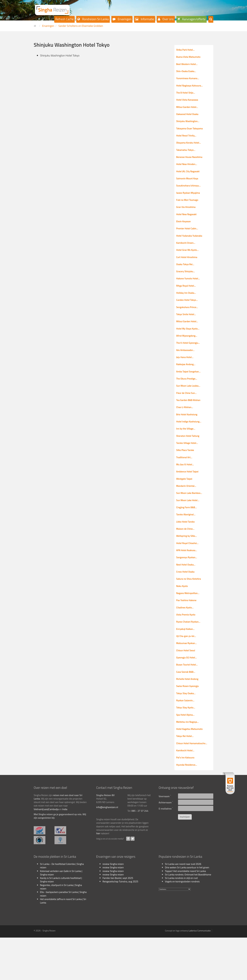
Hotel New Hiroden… (188, 171)
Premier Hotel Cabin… (189, 239)
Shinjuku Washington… (189, 126)
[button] (211, 19)
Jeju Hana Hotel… (186, 375)
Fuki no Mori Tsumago (189, 209)
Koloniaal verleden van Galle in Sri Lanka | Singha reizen (61, 915)
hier (98, 876)
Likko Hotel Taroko (187, 550)
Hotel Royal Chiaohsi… (189, 572)
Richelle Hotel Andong (189, 716)
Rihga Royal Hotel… (187, 300)
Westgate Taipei (185, 504)
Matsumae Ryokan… (188, 678)
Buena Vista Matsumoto (190, 58)
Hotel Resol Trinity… (188, 141)
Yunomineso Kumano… (189, 80)
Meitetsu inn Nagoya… (189, 762)
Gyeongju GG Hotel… (188, 693)
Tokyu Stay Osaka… (187, 731)
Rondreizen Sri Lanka (95, 19)
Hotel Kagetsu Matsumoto (191, 769)
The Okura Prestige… (188, 398)
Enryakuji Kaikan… (187, 663)
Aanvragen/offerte (194, 19)
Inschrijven (185, 859)
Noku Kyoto (183, 618)
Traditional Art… (185, 481)
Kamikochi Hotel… (186, 792)
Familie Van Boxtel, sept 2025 (118, 920)
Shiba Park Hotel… (187, 50)
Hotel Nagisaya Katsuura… (191, 88)
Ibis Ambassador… (187, 368)
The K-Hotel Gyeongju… (190, 360)
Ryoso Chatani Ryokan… (190, 656)
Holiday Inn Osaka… (187, 307)
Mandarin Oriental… (188, 512)
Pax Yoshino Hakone (188, 633)
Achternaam (166, 844)
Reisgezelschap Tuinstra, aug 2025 (120, 924)
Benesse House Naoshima (191, 164)
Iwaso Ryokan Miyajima (190, 201)
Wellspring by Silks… (188, 565)
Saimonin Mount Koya (189, 186)
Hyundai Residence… (188, 807)
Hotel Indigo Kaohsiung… (190, 444)
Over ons (168, 19)
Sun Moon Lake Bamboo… (191, 519)
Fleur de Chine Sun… (188, 413)
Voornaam (165, 838)
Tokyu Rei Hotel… (186, 777)
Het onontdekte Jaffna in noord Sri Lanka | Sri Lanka (63, 943)
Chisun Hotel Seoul (187, 686)
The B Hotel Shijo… (187, 95)
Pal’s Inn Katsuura (186, 799)
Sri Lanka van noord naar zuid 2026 (183, 906)
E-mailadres (166, 850)
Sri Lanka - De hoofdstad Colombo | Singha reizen (62, 908)
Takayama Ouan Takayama (191, 133)
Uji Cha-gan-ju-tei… (187, 671)
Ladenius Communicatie (200, 973)
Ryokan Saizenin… (187, 739)
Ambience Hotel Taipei (189, 497)
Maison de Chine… (187, 557)
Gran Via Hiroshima (187, 217)
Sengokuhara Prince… (189, 322)
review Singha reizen (113, 906)
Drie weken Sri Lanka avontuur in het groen (187, 910)
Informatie (147, 19)
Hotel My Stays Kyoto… (189, 345)
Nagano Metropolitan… (189, 625)
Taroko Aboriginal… (187, 542)
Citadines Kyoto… (186, 640)
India (65, 851)
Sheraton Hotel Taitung (189, 459)
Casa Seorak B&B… (187, 709)
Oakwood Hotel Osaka (189, 118)
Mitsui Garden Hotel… (189, 111)
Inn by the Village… (187, 451)
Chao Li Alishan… (186, 428)
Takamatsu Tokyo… (187, 156)
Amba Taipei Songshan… (190, 391)
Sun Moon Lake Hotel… (189, 527)
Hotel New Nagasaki (188, 224)
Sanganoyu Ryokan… (188, 587)
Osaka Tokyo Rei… (186, 277)
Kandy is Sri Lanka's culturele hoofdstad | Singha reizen (61, 922)
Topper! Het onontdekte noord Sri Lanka (185, 913)
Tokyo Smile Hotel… (187, 330)
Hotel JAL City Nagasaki (189, 179)
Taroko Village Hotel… (188, 466)
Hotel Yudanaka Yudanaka (191, 247)
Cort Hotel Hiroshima (188, 270)
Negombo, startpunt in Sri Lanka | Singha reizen (61, 929)
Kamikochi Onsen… (187, 254)
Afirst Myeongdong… (188, 353)
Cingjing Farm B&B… (188, 534)
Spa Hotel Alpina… (187, 754)
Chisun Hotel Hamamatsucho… (194, 784)
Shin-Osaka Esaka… (187, 73)
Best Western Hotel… (188, 65)
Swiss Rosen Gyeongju (189, 724)
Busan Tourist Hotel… (188, 701)
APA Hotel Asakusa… (188, 580)
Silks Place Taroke (186, 474)
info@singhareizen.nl (107, 850)
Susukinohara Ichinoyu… (190, 194)
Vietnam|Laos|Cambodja (46, 851)
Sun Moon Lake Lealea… (190, 406)
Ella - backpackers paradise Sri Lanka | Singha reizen (63, 936)
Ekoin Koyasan (184, 232)
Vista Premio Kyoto (187, 648)
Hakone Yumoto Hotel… (190, 292)
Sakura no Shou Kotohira (190, 610)
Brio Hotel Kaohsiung (188, 436)
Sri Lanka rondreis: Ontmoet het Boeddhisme (188, 917)
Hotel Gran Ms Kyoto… (189, 262)
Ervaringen (124, 19)
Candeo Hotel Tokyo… (188, 315)
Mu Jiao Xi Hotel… (186, 489)
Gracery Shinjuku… (187, 285)
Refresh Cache (64, 19)
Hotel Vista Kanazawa (189, 103)
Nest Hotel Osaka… (187, 595)
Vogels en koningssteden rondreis (182, 924)
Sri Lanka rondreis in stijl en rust (181, 920)
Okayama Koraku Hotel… (190, 148)
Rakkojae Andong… (187, 383)
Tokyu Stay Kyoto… (187, 746)
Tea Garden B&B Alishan (190, 421)
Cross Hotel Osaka (187, 603)
